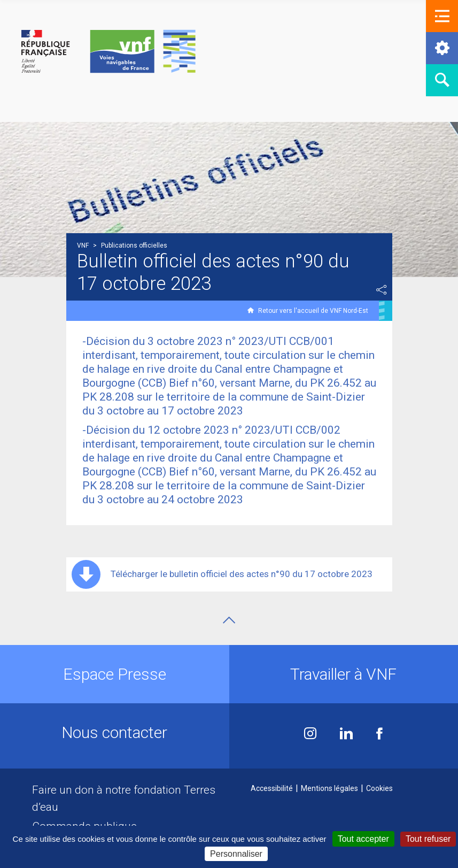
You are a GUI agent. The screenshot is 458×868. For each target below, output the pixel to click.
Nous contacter (114, 732)
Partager (382, 290)
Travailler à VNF (343, 674)
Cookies (379, 788)
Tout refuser (428, 839)
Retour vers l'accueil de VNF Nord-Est (313, 311)
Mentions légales (329, 788)
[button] (442, 16)
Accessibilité (272, 788)
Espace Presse (115, 674)
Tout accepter (363, 839)
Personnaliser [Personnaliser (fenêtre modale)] (236, 854)
